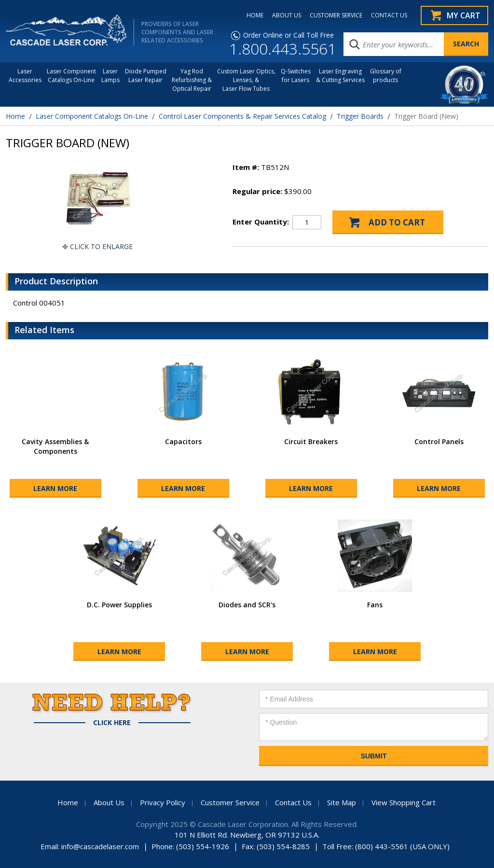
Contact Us (293, 802)
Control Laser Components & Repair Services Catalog (242, 116)
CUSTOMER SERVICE (336, 15)
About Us (109, 802)
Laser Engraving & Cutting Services (340, 76)
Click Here (112, 723)
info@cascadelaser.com (100, 846)
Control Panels (439, 441)
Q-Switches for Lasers (296, 76)
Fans (375, 605)
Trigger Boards (360, 116)
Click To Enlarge (101, 246)
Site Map (342, 802)
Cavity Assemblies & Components (55, 446)
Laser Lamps (110, 76)
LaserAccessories (25, 76)
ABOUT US (287, 15)
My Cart (464, 15)
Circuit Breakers (311, 441)
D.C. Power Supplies (119, 605)
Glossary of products (386, 76)
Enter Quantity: (261, 222)
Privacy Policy (163, 802)
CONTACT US (389, 15)
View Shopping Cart (404, 802)
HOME (255, 15)
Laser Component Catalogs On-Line (71, 76)
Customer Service (230, 802)
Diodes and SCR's (247, 605)
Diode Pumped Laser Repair (146, 76)
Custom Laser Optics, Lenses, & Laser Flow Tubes (246, 80)
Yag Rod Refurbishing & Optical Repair (192, 80)
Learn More (55, 488)
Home (15, 116)
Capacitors (183, 441)
